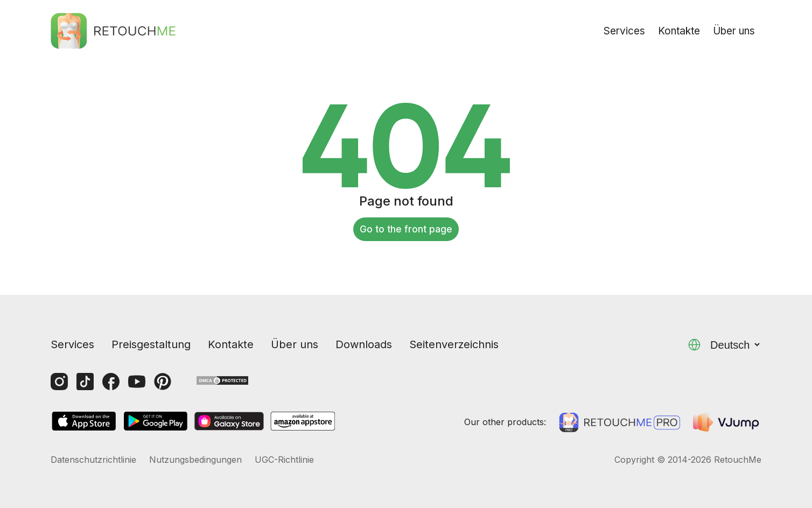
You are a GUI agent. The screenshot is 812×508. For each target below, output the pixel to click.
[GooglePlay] (156, 422)
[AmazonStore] (303, 422)
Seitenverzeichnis (454, 344)
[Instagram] (59, 382)
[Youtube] (137, 382)
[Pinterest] (163, 382)
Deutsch (736, 345)
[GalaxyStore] (229, 422)
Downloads (364, 344)
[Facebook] (111, 382)
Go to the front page (406, 229)
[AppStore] (84, 422)
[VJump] (727, 422)
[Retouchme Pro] (619, 422)
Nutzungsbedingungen (195, 460)
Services (624, 31)
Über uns (734, 31)
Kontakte (679, 31)
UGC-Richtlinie (284, 460)
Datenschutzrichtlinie (93, 460)
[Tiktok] (85, 382)
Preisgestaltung (151, 344)
